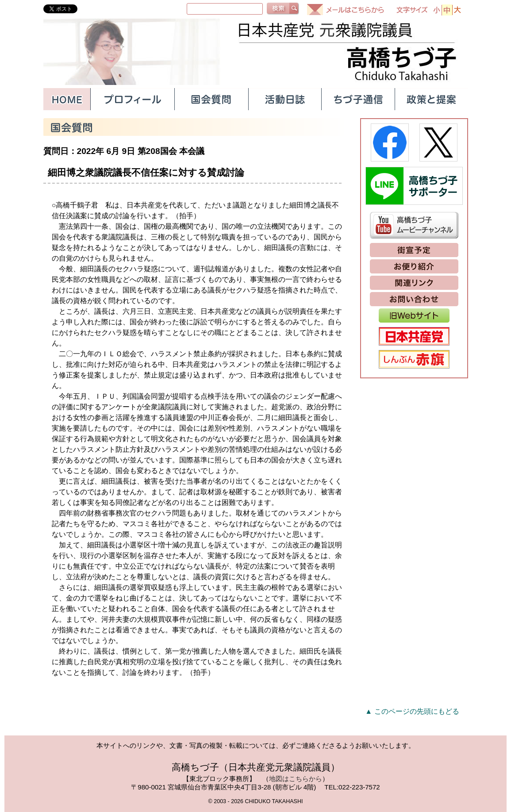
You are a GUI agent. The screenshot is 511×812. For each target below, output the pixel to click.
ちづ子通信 (358, 99)
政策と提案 (431, 99)
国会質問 (211, 99)
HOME (67, 99)
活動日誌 (284, 99)
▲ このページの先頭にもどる (412, 711)
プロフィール (132, 99)
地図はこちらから (296, 779)
